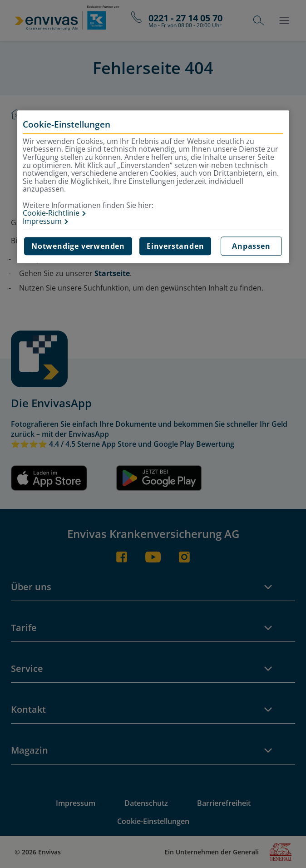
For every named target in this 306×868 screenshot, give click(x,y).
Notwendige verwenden (78, 247)
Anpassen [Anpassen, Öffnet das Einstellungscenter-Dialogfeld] (251, 247)
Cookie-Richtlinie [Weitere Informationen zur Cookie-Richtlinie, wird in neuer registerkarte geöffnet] (51, 213)
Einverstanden (175, 247)
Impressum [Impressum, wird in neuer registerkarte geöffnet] (42, 222)
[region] (153, 187)
